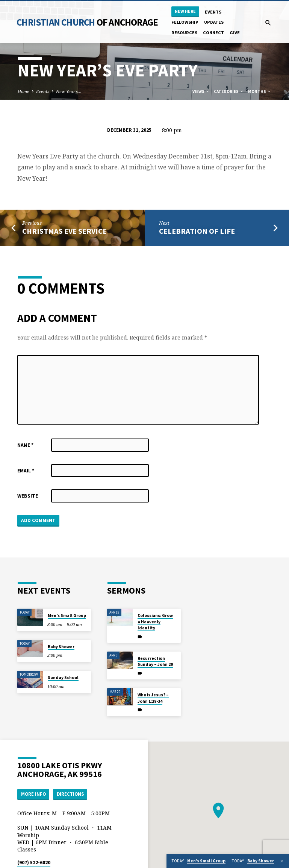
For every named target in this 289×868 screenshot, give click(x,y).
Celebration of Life (197, 231)
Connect (213, 33)
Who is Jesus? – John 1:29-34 (153, 698)
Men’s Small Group (67, 615)
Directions (70, 794)
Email (26, 471)
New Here (185, 11)
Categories (229, 91)
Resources (184, 33)
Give (235, 33)
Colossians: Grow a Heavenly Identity (155, 622)
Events (213, 12)
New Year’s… (69, 91)
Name (25, 445)
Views (201, 91)
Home (23, 91)
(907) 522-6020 (34, 863)
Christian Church (87, 22)
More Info (33, 794)
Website (28, 496)
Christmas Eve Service (64, 231)
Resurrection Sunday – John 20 (155, 661)
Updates (214, 22)
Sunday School (63, 678)
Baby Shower (61, 647)
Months (260, 91)
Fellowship (185, 22)
